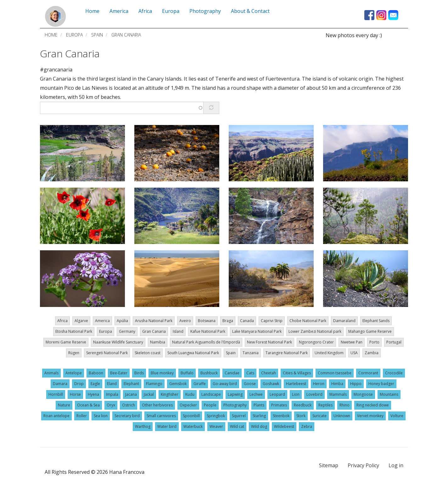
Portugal (394, 342)
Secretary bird (127, 416)
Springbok (216, 416)
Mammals (338, 394)
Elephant (131, 384)
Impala (112, 394)
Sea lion (101, 416)
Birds (139, 373)
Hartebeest (296, 384)
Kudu (190, 394)
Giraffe (200, 384)
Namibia (158, 342)
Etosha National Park (74, 331)
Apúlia (122, 321)
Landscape (211, 394)
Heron (319, 384)
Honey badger (381, 384)
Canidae (232, 373)
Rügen (74, 353)
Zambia (372, 353)
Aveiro (185, 321)
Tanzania (251, 353)
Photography (235, 405)
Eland (112, 384)
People (210, 405)
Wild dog (259, 426)
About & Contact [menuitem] (250, 11)
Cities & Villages (297, 373)
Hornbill (56, 394)
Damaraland (344, 321)
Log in (396, 465)
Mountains (389, 394)
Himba (337, 384)
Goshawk (271, 384)
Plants (259, 405)
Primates (279, 405)
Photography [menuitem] (205, 11)
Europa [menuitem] (171, 11)
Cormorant (368, 373)
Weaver (216, 426)
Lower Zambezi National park (315, 331)
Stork (301, 416)
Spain (97, 35)
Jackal (149, 394)
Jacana (131, 394)
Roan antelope (56, 416)
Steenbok (281, 416)
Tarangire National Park (287, 353)
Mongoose (363, 394)
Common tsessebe (335, 373)
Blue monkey (162, 373)
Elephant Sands (376, 321)
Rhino (344, 405)
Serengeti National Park (107, 353)
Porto (374, 342)
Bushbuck (209, 373)
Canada (247, 321)
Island (178, 331)
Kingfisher (170, 394)
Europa (74, 35)
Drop (79, 384)
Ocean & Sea (88, 405)
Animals (51, 373)
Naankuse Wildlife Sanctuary (118, 342)
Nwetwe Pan (352, 342)
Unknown (342, 416)
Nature (64, 405)
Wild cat (237, 426)
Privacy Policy (363, 465)
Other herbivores (157, 405)
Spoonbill (191, 416)
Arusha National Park (154, 321)
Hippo (356, 384)
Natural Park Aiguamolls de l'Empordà (206, 342)
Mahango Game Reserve (370, 331)
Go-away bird (225, 384)
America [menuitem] (119, 11)
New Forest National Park (269, 342)
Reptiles (325, 405)
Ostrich (129, 405)
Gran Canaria (70, 53)
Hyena (93, 394)
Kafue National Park (208, 331)
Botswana (207, 321)
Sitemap (329, 465)
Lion (296, 394)
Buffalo (187, 373)
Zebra (307, 426)
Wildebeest (284, 426)
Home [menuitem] (92, 11)
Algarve (81, 321)
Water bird (167, 426)
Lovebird (314, 394)
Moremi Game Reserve (66, 342)
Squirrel (239, 416)
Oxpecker (188, 405)
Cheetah (269, 373)
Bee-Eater (119, 373)
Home (51, 35)
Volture (397, 416)
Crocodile (394, 373)
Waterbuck (193, 426)
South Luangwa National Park (193, 353)
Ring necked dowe (373, 405)
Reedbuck (303, 405)
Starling (259, 416)
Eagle (95, 384)
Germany (127, 331)
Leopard (277, 394)
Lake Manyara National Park (257, 331)
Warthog (143, 426)
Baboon (96, 373)
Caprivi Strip (272, 321)
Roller (82, 416)
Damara (60, 384)
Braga (228, 321)
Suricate (319, 416)
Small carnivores (161, 416)
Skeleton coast (148, 353)
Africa (62, 321)
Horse (75, 394)
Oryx (111, 405)
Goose (250, 384)
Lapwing (235, 394)
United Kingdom (329, 353)
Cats (250, 373)
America (102, 321)
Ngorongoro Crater (316, 342)
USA (354, 353)
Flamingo (154, 384)
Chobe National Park (308, 321)
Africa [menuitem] (145, 11)
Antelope (74, 373)
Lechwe (256, 394)
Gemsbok (178, 384)
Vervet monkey (370, 416)
